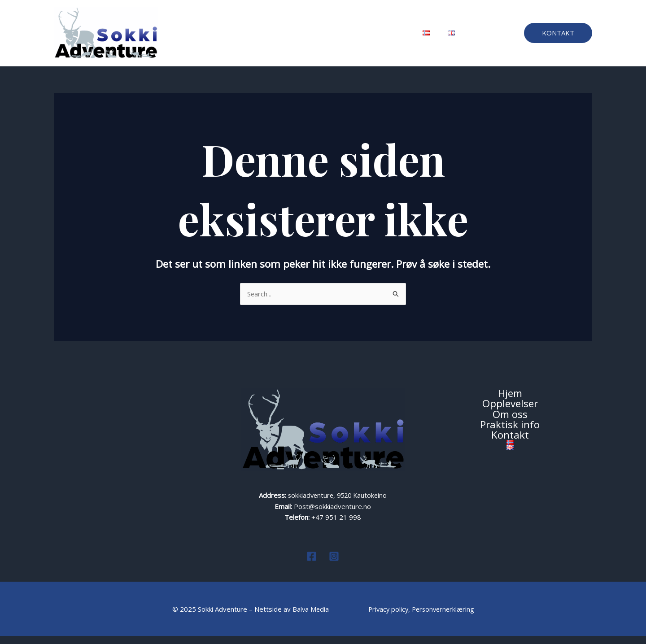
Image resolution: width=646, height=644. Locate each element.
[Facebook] (312, 564)
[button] (558, 37)
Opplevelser (255, 37)
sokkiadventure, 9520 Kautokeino (337, 504)
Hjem (214, 37)
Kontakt (388, 37)
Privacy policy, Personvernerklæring (422, 617)
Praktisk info (344, 37)
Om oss (299, 37)
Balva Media (309, 617)
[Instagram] (334, 564)
